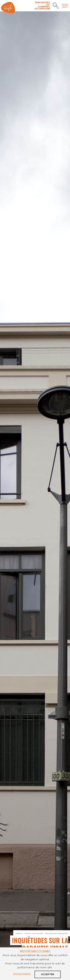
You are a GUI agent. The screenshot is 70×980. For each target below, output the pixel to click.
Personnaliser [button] (22, 973)
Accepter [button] (48, 974)
